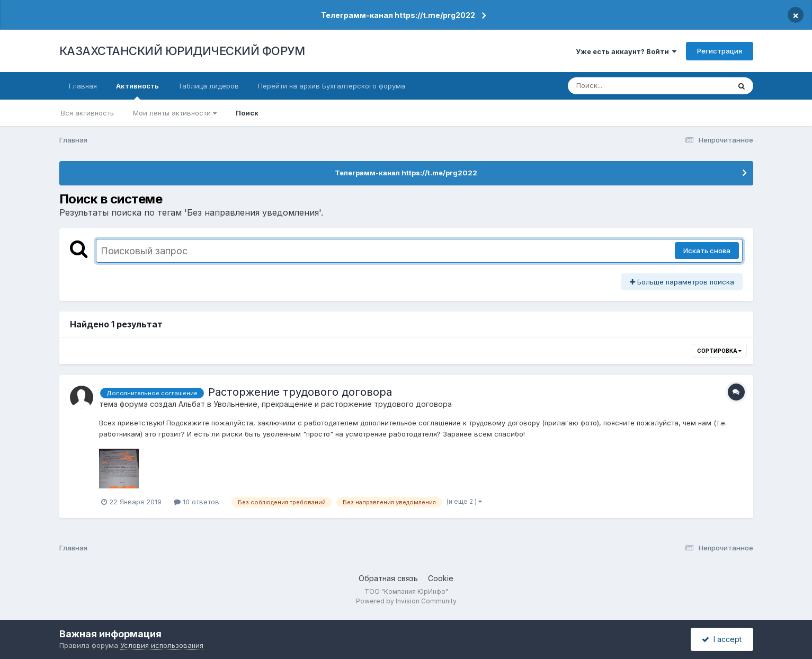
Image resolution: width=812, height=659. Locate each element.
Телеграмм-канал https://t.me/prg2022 (398, 15)
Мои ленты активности (175, 113)
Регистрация (720, 51)
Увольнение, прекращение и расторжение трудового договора (333, 404)
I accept (722, 639)
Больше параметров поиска (682, 282)
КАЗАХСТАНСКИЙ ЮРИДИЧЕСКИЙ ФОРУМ (182, 51)
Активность (137, 91)
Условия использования (162, 645)
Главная (83, 86)
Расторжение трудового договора (300, 392)
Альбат (192, 404)
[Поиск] (629, 86)
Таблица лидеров (208, 86)
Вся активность (87, 113)
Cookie (441, 578)
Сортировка (719, 351)
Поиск (247, 113)
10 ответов (197, 502)
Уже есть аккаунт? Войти (626, 51)
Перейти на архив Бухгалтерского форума (332, 86)
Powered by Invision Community (406, 601)
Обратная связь (388, 578)
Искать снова (707, 251)
